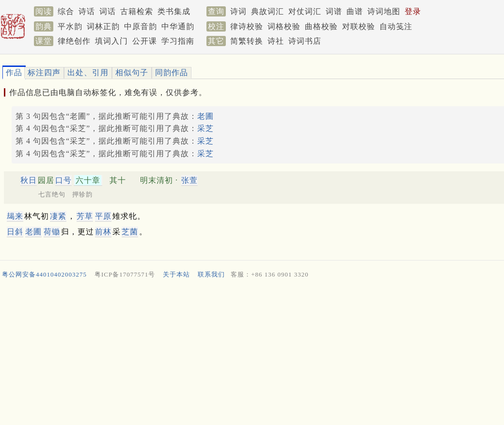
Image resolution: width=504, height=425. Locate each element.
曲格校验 (321, 26)
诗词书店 (305, 41)
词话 (108, 11)
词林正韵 (103, 26)
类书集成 (174, 11)
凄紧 (58, 216)
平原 (103, 216)
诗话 (87, 11)
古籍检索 (137, 11)
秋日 (29, 180)
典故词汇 (268, 11)
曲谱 (355, 11)
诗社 (276, 41)
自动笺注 (396, 26)
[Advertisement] (248, 354)
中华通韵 (178, 26)
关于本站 (176, 274)
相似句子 (132, 73)
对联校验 (359, 26)
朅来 (15, 216)
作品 (14, 73)
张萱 (189, 180)
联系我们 (211, 274)
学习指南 (178, 41)
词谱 (334, 11)
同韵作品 (172, 73)
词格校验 (284, 26)
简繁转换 (247, 41)
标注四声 (44, 73)
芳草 (85, 216)
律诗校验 (247, 26)
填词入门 (111, 41)
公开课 (145, 41)
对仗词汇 (305, 11)
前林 (103, 232)
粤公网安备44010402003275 (44, 274)
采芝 (205, 128)
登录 (413, 11)
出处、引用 (88, 73)
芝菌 (130, 232)
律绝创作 (74, 41)
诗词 (238, 11)
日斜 (15, 232)
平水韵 (70, 26)
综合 (66, 11)
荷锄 (52, 232)
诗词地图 (384, 11)
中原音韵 (141, 26)
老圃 (205, 116)
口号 (63, 180)
